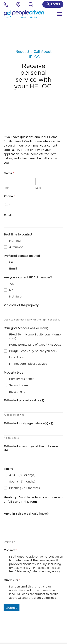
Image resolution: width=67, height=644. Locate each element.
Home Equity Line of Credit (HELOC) (35, 345)
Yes (11, 284)
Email (9, 215)
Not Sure (15, 296)
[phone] (6, 5)
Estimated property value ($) (24, 400)
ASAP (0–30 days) (22, 475)
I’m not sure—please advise (28, 364)
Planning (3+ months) (24, 488)
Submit (12, 608)
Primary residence (22, 379)
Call (12, 262)
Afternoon (16, 247)
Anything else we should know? (26, 514)
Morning (15, 241)
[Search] (31, 4)
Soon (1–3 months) (22, 481)
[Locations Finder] (18, 5)
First (7, 188)
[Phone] (33, 205)
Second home (19, 385)
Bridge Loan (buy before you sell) (33, 351)
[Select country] (8, 205)
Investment (17, 392)
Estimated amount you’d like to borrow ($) (31, 448)
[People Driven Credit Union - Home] (24, 14)
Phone (9, 196)
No (11, 290)
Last (38, 188)
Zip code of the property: (21, 305)
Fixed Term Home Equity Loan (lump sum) (35, 336)
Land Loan (17, 357)
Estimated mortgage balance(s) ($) (29, 423)
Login (53, 4)
